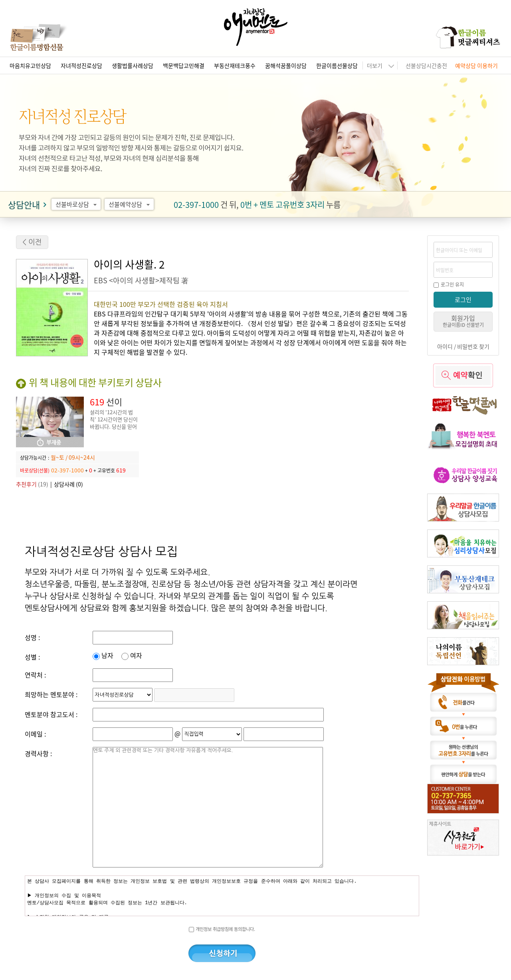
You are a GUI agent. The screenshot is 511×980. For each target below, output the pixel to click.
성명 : (32, 637)
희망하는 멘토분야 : (51, 694)
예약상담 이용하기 (476, 65)
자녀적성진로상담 (81, 65)
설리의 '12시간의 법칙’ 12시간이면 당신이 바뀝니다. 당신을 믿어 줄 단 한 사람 (114, 423)
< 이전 (32, 242)
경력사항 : (38, 753)
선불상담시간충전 (426, 65)
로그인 (463, 299)
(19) (32, 484)
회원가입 (463, 321)
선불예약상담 (130, 204)
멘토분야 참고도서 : (51, 714)
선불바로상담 (77, 204)
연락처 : (35, 675)
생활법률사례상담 (133, 65)
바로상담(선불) (35, 470)
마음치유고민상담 (30, 65)
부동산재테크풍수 (235, 65)
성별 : (32, 657)
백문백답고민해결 (184, 65)
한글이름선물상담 (337, 65)
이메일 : (35, 734)
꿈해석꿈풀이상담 (286, 65)
